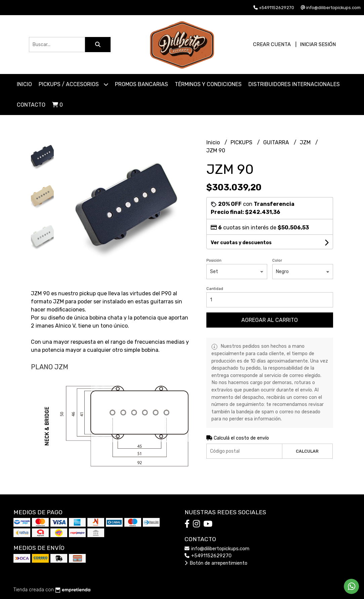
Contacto (31, 105)
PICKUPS (242, 142)
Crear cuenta (272, 44)
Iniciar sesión (318, 44)
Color (277, 260)
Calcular (307, 451)
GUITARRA (277, 142)
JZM (306, 142)
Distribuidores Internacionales (294, 84)
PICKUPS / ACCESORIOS (73, 84)
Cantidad (215, 289)
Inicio (24, 84)
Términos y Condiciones (208, 84)
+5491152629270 (208, 556)
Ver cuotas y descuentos (241, 243)
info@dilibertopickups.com (217, 549)
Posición (214, 260)
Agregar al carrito (270, 320)
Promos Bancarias (141, 84)
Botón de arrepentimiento (216, 563)
